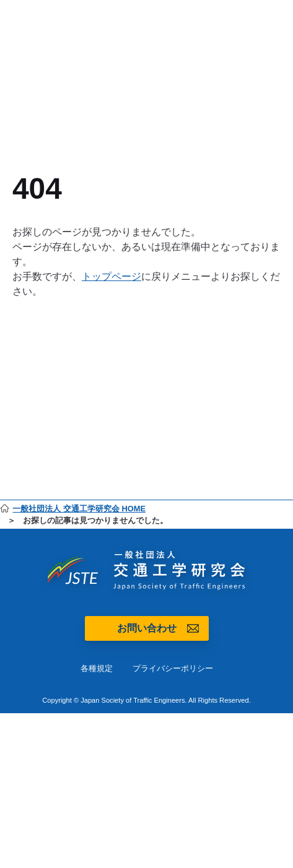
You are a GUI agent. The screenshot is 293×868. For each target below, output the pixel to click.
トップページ (112, 276)
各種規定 (97, 668)
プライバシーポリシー (173, 668)
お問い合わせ (147, 628)
